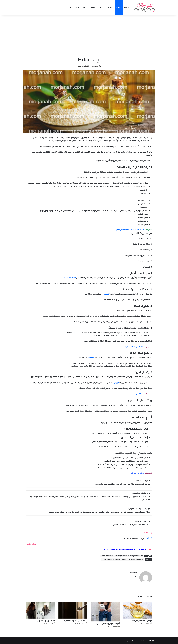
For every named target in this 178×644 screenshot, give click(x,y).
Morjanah (96, 66)
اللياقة (93, 7)
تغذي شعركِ (77, 332)
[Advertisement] (89, 34)
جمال (111, 7)
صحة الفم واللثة (70, 278)
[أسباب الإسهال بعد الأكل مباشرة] (105, 611)
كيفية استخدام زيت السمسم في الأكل (130, 230)
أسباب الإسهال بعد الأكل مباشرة (108, 623)
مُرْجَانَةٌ (150, 538)
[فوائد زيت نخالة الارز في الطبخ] (138, 609)
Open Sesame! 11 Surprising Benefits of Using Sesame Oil (125, 550)
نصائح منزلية (75, 7)
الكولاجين (107, 294)
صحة (119, 7)
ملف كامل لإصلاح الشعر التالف (133, 347)
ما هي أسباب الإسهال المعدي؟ (76, 620)
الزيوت (84, 7)
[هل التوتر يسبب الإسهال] (41, 609)
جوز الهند (116, 383)
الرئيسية (127, 7)
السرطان (91, 358)
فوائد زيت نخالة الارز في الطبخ (141, 620)
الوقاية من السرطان (137, 473)
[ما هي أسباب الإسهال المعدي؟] (73, 609)
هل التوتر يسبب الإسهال (46, 620)
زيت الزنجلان (140, 394)
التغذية (102, 7)
